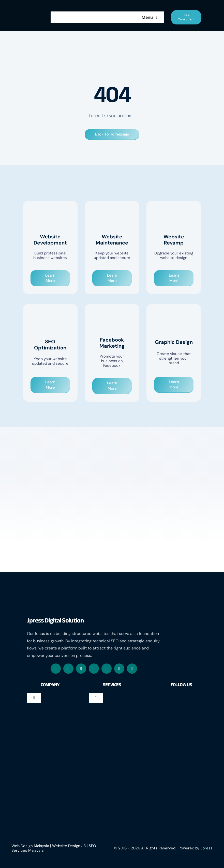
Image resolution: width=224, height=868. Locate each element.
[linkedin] (107, 669)
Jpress (206, 848)
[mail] (94, 669)
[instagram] (68, 669)
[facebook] (56, 669)
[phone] (132, 669)
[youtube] (119, 669)
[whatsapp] (81, 669)
